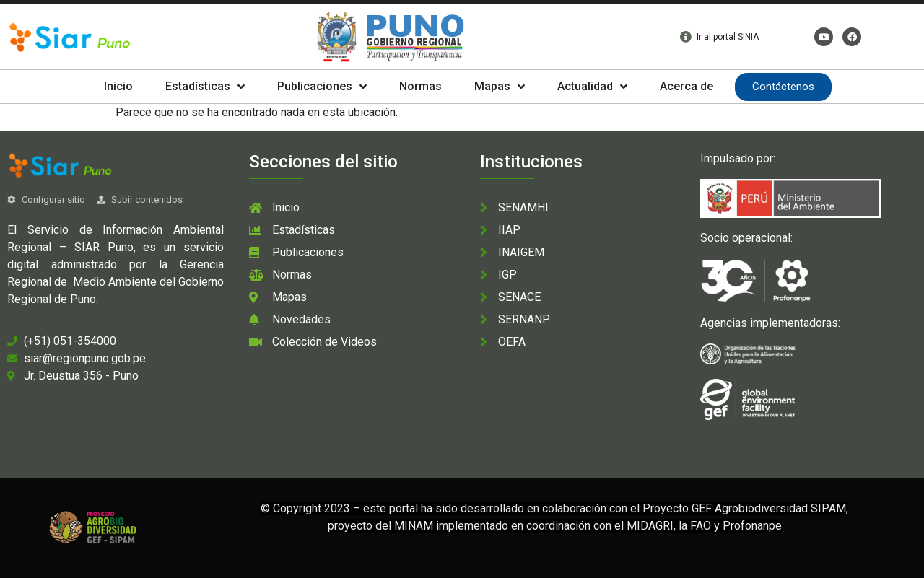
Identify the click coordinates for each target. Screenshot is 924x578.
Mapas (500, 87)
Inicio (118, 86)
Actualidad (592, 87)
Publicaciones (322, 87)
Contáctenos (783, 87)
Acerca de (687, 86)
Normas (420, 86)
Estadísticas (205, 87)
